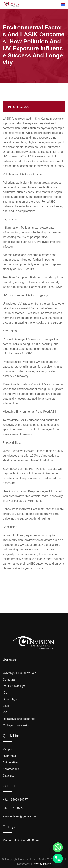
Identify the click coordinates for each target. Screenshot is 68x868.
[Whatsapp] (58, 847)
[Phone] (58, 859)
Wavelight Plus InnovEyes (19, 673)
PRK (6, 712)
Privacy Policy (42, 864)
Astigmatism (11, 762)
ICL (5, 693)
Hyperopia (9, 756)
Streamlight (10, 699)
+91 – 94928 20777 (15, 800)
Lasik (6, 706)
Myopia (7, 749)
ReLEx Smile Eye (14, 686)
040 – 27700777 (13, 808)
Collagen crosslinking (16, 725)
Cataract (8, 776)
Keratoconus (11, 769)
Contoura (9, 680)
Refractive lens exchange (19, 719)
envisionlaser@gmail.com (19, 816)
